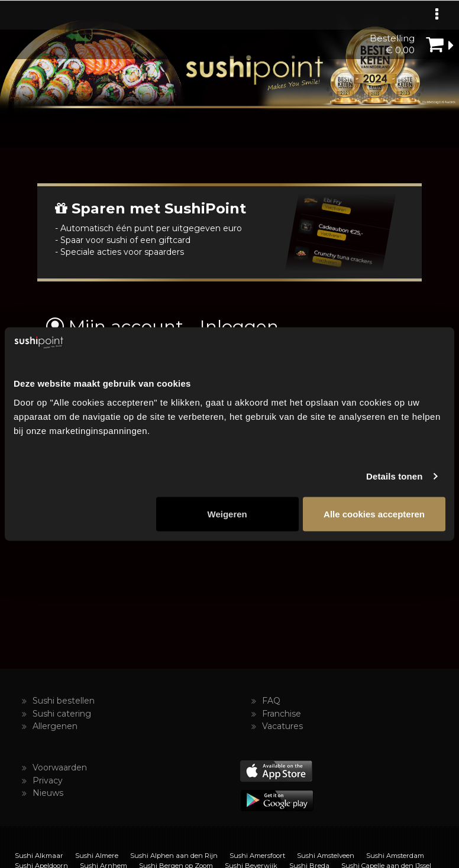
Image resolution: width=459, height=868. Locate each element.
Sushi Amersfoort (257, 856)
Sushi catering (62, 714)
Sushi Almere (97, 856)
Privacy (48, 780)
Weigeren (227, 514)
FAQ (271, 701)
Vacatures (282, 726)
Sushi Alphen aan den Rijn (174, 856)
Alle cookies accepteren (374, 514)
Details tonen (394, 476)
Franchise (282, 714)
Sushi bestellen (64, 701)
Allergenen (55, 726)
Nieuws (48, 793)
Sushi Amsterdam (395, 856)
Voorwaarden (60, 767)
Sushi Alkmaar (39, 856)
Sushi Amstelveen (326, 856)
